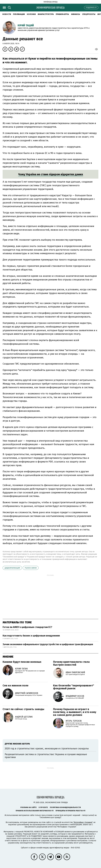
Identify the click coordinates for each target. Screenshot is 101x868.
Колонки (31, 14)
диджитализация (12, 568)
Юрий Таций (26, 25)
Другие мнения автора (17, 744)
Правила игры (62, 14)
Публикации (19, 14)
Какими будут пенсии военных (22, 662)
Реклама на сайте (28, 807)
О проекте (43, 807)
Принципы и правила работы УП (70, 811)
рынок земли (31, 568)
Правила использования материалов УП (35, 811)
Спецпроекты (89, 14)
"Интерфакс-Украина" (83, 822)
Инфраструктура (46, 14)
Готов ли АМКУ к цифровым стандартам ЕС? (27, 627)
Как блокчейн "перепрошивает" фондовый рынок (74, 687)
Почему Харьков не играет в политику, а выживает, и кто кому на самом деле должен (75, 712)
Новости (7, 14)
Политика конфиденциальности (65, 807)
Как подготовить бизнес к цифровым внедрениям (31, 636)
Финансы (75, 14)
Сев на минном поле (16, 685)
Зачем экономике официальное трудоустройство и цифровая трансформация (48, 644)
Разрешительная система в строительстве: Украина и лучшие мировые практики (46, 756)
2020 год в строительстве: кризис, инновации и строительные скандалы (47, 749)
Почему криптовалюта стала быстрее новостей (71, 663)
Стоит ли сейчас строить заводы (23, 709)
